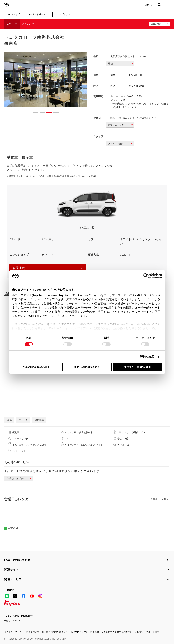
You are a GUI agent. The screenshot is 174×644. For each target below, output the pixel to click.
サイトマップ (11, 632)
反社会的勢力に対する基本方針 (117, 632)
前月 (155, 499)
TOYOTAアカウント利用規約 (85, 632)
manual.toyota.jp (60, 295)
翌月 (164, 499)
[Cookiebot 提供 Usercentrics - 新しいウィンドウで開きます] (147, 276)
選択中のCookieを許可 (87, 367)
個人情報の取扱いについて (55, 632)
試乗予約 (48, 268)
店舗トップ (12, 24)
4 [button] (54, 113)
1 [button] (34, 113)
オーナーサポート (37, 14)
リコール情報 (152, 632)
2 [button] (40, 113)
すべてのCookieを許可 (137, 367)
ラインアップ (13, 14)
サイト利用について (30, 632)
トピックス (65, 14)
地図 (120, 64)
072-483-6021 (137, 75)
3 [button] (47, 113)
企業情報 (139, 632)
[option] (57, 80)
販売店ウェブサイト (20, 479)
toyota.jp (39, 295)
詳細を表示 (147, 357)
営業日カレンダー (120, 125)
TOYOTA (6, 5)
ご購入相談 (156, 24)
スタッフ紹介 (29, 24)
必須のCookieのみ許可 (36, 367)
